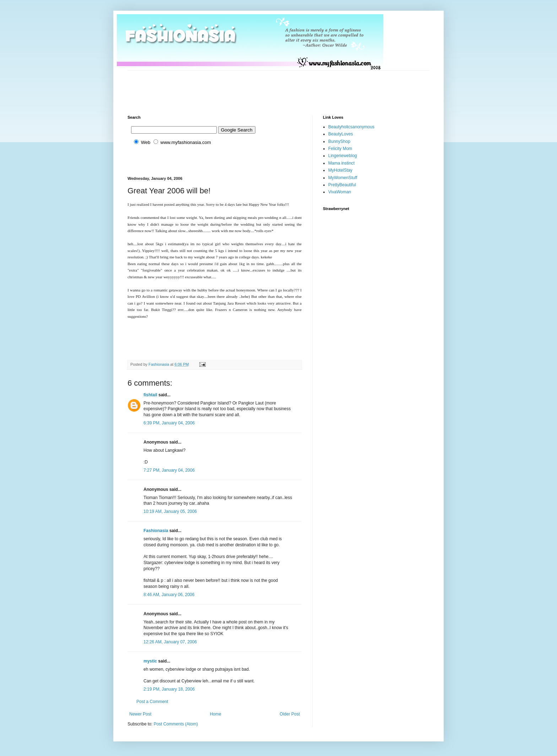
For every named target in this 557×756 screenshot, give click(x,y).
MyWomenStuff (343, 178)
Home (216, 714)
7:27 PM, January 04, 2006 (169, 470)
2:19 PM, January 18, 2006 (169, 689)
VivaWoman (340, 192)
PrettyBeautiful (342, 185)
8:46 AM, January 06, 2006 (169, 595)
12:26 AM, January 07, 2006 (170, 642)
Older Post (290, 714)
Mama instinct (341, 163)
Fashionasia (156, 531)
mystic (150, 661)
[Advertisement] (257, 87)
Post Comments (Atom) (176, 724)
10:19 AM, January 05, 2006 (170, 511)
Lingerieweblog (343, 156)
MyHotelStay (340, 170)
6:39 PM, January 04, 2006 (169, 423)
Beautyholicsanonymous (351, 127)
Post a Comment (152, 702)
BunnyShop (339, 141)
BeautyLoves (340, 134)
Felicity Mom (340, 149)
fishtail (150, 395)
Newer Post (140, 714)
